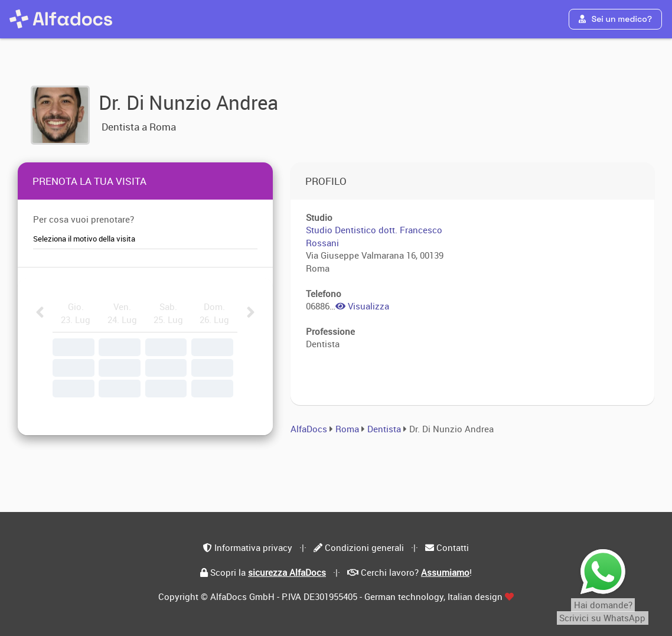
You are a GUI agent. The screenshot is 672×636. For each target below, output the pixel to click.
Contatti (453, 547)
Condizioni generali (364, 547)
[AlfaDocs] (61, 19)
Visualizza (362, 306)
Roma (347, 429)
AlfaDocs (309, 429)
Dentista (385, 429)
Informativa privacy (253, 547)
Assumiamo (445, 572)
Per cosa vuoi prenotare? (84, 219)
